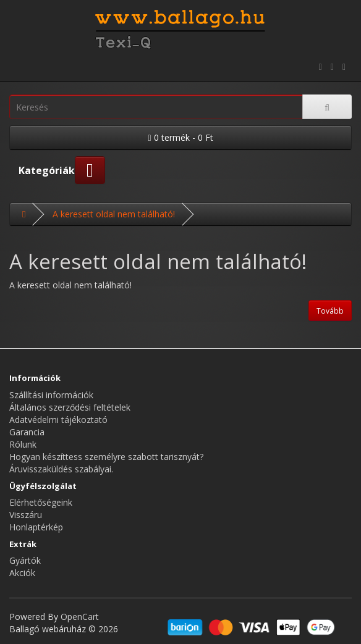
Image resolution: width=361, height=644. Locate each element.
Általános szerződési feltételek (70, 407)
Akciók (22, 573)
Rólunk (23, 444)
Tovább (330, 311)
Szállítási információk (51, 395)
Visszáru (26, 515)
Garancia (27, 432)
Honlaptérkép (36, 527)
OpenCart (80, 617)
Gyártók (25, 560)
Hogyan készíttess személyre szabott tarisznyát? (106, 457)
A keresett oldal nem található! (114, 214)
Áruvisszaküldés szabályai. (61, 469)
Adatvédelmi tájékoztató (58, 420)
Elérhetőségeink (41, 502)
